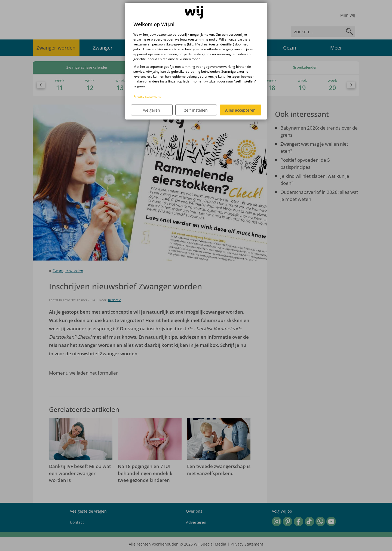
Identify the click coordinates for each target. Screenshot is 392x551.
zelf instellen (196, 110)
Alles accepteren (240, 110)
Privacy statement (147, 97)
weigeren (152, 110)
